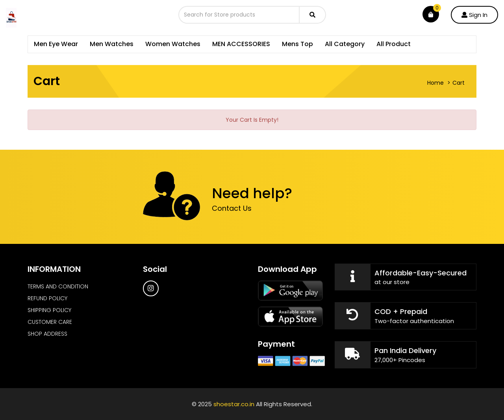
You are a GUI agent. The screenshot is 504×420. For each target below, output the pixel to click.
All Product (394, 44)
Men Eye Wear (56, 44)
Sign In (474, 15)
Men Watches (112, 44)
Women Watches (173, 44)
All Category (345, 44)
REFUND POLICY (47, 298)
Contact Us (232, 208)
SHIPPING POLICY (49, 310)
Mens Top (297, 44)
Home (435, 83)
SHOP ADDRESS (47, 334)
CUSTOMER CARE (50, 322)
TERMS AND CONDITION (58, 286)
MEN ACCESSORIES (241, 44)
